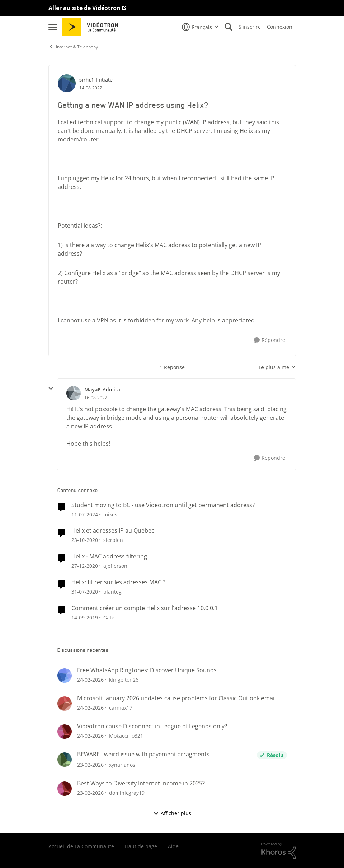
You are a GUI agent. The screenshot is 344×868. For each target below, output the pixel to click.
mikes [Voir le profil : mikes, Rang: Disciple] (110, 514)
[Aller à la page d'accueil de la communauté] (93, 27)
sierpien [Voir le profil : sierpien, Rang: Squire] (113, 540)
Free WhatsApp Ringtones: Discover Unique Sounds (147, 670)
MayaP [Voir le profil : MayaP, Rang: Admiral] (93, 389)
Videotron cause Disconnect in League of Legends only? (152, 726)
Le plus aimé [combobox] (277, 367)
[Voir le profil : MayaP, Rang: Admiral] (74, 393)
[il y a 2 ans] (85, 514)
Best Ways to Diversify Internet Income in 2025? (141, 783)
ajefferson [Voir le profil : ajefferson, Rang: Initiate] (115, 566)
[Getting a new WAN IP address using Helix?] (96, 398)
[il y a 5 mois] (90, 680)
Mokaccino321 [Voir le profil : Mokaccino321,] (126, 736)
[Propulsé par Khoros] (279, 851)
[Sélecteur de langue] (200, 27)
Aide (173, 846)
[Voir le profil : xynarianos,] (65, 760)
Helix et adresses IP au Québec (113, 531)
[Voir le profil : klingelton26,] (65, 676)
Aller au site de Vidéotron (84, 8)
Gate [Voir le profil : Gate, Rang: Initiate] (109, 618)
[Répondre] (270, 340)
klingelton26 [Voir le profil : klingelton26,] (124, 680)
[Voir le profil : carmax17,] (65, 704)
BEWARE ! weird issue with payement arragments (143, 754)
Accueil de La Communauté (81, 846)
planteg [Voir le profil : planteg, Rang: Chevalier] (112, 592)
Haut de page (141, 846)
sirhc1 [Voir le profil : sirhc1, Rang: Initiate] (87, 80)
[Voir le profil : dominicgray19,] (65, 789)
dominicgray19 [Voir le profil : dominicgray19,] (127, 793)
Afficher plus (172, 813)
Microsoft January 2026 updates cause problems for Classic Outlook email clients (176, 698)
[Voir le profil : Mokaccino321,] (65, 732)
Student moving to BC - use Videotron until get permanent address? (163, 505)
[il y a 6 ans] (85, 592)
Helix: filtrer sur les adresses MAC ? (118, 582)
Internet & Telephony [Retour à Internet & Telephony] (73, 47)
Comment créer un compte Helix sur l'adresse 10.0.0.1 (145, 608)
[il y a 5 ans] (85, 540)
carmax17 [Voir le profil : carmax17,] (121, 708)
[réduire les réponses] (51, 389)
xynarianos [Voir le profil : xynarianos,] (122, 765)
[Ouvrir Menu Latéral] (53, 27)
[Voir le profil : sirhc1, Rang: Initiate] (67, 83)
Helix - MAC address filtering (109, 556)
